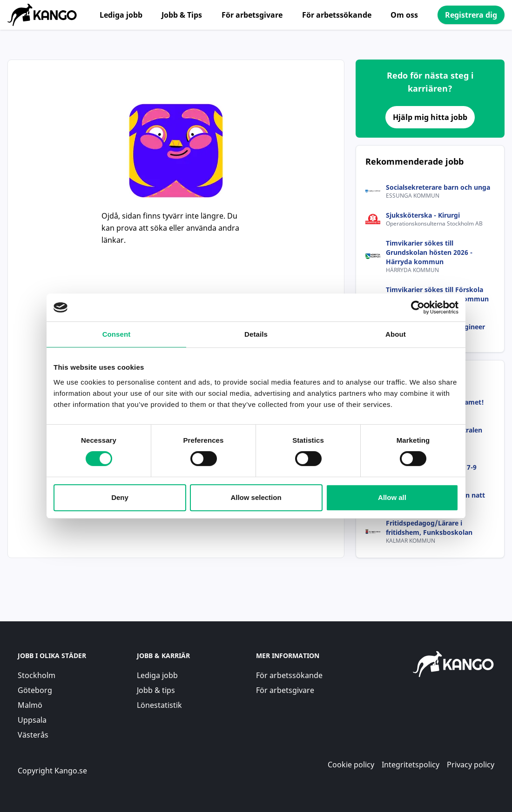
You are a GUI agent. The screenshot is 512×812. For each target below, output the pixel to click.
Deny (120, 497)
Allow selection (256, 497)
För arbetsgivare (252, 15)
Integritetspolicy (411, 765)
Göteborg (35, 690)
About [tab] (396, 334)
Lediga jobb (121, 15)
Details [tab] (256, 334)
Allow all (392, 497)
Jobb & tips (156, 690)
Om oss (404, 15)
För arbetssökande (337, 15)
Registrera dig (471, 15)
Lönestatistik (159, 705)
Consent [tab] (117, 334)
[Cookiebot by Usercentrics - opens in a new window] (418, 307)
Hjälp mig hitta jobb (430, 117)
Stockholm (37, 675)
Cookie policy (351, 765)
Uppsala (32, 720)
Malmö (30, 705)
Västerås (33, 735)
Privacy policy (471, 765)
